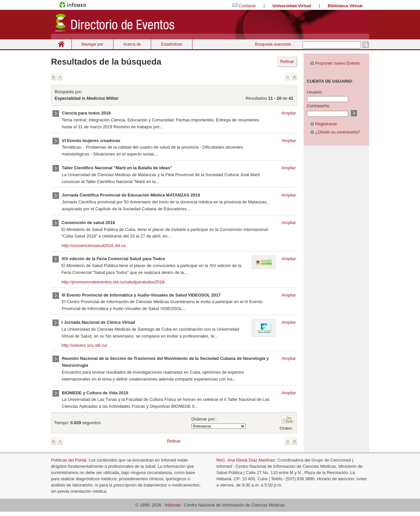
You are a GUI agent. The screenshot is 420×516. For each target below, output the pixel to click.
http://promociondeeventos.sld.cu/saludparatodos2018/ (113, 282)
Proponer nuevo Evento (335, 63)
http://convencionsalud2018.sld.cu (94, 246)
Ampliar (289, 113)
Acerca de (132, 44)
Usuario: (315, 92)
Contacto (247, 6)
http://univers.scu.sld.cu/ (84, 345)
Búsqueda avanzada (273, 44)
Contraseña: (319, 106)
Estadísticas (172, 44)
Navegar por (92, 44)
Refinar (287, 62)
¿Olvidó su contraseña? (335, 132)
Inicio (61, 44)
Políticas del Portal (69, 460)
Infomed (173, 505)
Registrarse (324, 124)
